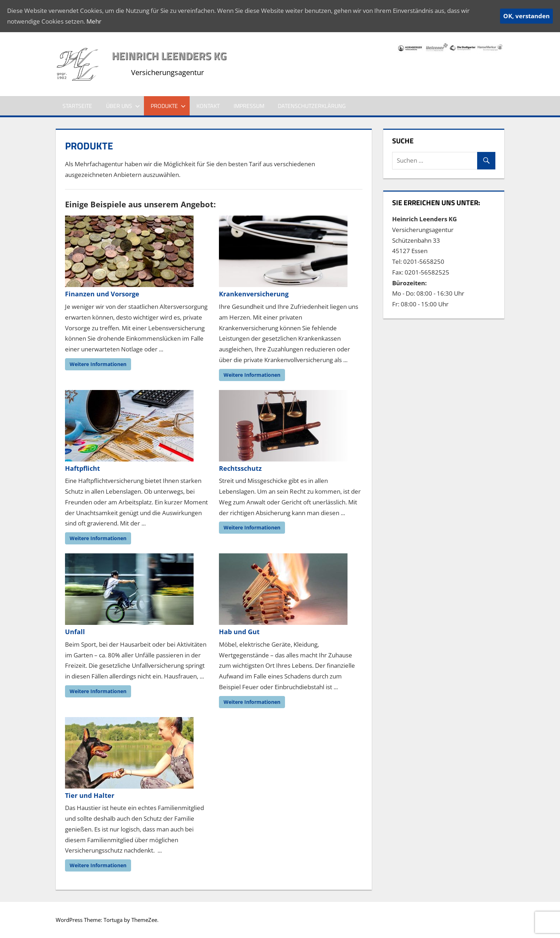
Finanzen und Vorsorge (102, 294)
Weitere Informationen (98, 364)
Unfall (75, 632)
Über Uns (123, 106)
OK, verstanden (526, 16)
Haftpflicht (82, 468)
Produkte (168, 106)
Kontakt (208, 106)
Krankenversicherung (254, 294)
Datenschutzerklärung (312, 106)
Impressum (249, 106)
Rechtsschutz (240, 468)
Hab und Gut (239, 632)
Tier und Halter (90, 795)
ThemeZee (144, 920)
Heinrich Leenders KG (169, 56)
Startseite (77, 106)
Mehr (94, 21)
